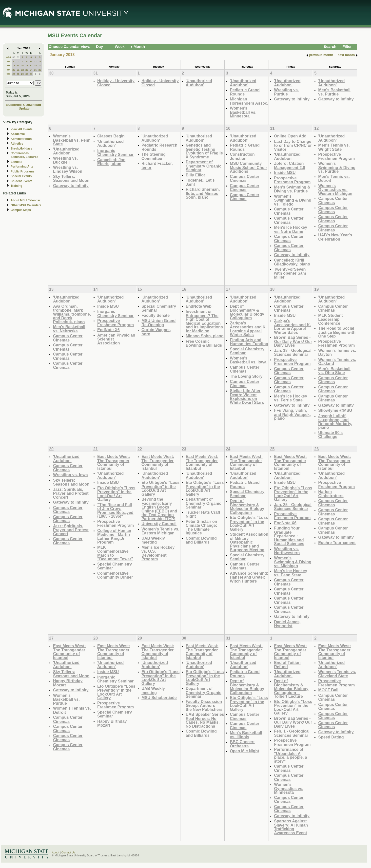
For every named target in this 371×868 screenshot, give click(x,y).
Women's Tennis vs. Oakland (337, 362)
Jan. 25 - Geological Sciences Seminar (293, 507)
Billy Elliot (195, 175)
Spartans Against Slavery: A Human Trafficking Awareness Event (291, 827)
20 (14, 70)
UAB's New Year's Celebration (335, 237)
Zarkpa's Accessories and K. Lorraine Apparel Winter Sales (248, 329)
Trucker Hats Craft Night (203, 514)
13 (14, 66)
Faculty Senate (156, 315)
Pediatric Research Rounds (159, 147)
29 (22, 74)
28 (18, 74)
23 (27, 70)
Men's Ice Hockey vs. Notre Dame (291, 229)
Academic (18, 134)
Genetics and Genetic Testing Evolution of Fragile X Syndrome (204, 151)
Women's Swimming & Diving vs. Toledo (293, 200)
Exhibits (16, 162)
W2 (9, 61)
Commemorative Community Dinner (115, 575)
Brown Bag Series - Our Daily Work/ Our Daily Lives (293, 341)
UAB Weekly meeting (153, 540)
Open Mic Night (244, 751)
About (56, 852)
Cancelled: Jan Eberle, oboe (111, 162)
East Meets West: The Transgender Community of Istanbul (114, 462)
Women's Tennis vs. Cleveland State (337, 674)
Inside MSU (285, 172)
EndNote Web (199, 306)
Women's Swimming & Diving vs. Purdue (337, 167)
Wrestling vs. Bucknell (65, 160)
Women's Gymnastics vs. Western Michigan (335, 189)
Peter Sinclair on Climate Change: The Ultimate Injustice (201, 527)
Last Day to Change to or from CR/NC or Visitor (293, 145)
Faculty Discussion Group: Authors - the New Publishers (204, 705)
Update (24, 108)
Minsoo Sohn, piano (205, 336)
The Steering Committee (154, 156)
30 (14, 57)
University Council (159, 524)
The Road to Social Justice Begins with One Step (337, 332)
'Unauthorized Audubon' (199, 83)
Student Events (21, 181)
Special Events (21, 176)
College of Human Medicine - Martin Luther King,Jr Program (114, 536)
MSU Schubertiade (159, 698)
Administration (21, 139)
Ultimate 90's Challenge (330, 435)
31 (18, 57)
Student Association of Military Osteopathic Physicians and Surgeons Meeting (249, 542)
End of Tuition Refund (287, 665)
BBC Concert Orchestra (242, 744)
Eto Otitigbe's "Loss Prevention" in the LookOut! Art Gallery (116, 494)
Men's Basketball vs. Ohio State (334, 371)
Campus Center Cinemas (244, 179)
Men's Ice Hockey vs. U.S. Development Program (158, 553)
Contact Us (68, 852)
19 (40, 66)
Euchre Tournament (337, 543)
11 (35, 61)
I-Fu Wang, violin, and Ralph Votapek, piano (292, 414)
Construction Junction (242, 156)
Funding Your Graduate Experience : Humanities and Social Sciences (289, 536)
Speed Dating (331, 737)
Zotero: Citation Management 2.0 (290, 165)
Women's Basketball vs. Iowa (248, 360)
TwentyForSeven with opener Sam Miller (290, 273)
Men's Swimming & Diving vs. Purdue (292, 189)
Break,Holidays (21, 149)
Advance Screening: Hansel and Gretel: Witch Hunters (249, 577)
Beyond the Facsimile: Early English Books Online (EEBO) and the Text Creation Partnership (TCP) (159, 509)
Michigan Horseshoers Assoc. (249, 101)
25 (35, 70)
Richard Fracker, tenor (157, 165)
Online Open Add (290, 136)
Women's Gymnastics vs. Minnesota (289, 788)
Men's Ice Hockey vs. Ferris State (291, 398)
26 (40, 70)
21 (18, 70)
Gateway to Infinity (292, 99)
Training (16, 186)
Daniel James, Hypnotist (287, 624)
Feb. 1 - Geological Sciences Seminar (292, 733)
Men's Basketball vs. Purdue (334, 92)
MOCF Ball (328, 690)
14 (18, 66)
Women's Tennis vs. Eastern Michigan (160, 531)
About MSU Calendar (25, 200)
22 (22, 70)
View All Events (22, 129)
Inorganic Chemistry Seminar (115, 153)
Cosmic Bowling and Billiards (201, 540)
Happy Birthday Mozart (68, 683)
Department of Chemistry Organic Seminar (204, 166)
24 (31, 70)
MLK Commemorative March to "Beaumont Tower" (115, 553)
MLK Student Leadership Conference (331, 319)
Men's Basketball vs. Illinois (246, 735)
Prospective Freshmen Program (292, 180)
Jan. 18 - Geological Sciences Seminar (293, 352)
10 (31, 61)
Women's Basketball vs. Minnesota (243, 112)
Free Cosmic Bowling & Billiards (204, 343)
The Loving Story (246, 376)
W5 (9, 74)
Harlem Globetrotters (331, 494)
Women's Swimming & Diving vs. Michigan (293, 562)
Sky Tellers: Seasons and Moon (71, 179)
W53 (8, 57)
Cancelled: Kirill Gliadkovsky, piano (292, 262)
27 (14, 74)
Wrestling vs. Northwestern (287, 551)
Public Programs (22, 171)
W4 (9, 70)
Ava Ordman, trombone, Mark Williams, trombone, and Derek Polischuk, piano (72, 314)
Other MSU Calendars (26, 205)
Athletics (17, 144)
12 (40, 61)
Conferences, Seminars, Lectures (24, 155)
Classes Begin (111, 136)
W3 (9, 66)
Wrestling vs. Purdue (286, 92)
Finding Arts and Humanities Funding (249, 342)
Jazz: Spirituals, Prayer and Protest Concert (71, 493)
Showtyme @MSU (335, 410)
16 (27, 66)
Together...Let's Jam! (200, 182)
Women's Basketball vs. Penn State (72, 140)
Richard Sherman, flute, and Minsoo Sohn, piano (203, 193)
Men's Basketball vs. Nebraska (69, 329)
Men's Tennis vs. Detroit (334, 179)
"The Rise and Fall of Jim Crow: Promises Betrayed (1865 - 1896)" (115, 510)
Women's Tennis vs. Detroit (72, 710)
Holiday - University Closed (116, 83)
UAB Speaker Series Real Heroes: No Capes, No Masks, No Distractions (205, 720)
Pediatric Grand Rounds (245, 92)
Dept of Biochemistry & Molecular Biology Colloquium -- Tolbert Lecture (291, 689)
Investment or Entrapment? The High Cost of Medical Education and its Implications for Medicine (204, 321)
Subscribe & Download (24, 105)
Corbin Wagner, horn (156, 332)
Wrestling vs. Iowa (70, 475)
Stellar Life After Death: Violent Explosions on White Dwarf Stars (247, 396)
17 (31, 66)
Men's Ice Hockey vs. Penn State (291, 573)
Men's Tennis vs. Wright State (334, 147)
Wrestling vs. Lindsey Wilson (68, 169)
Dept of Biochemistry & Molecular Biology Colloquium (247, 312)
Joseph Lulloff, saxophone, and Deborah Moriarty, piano (335, 422)
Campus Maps (21, 210)
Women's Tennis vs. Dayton (337, 352)
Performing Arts (22, 167)
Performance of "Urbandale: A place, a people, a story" (291, 755)
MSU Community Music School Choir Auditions (248, 167)
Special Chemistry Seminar (159, 308)
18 (35, 66)
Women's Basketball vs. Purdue (66, 699)
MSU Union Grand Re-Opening (158, 323)
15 (22, 66)
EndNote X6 (108, 330)
